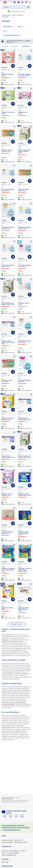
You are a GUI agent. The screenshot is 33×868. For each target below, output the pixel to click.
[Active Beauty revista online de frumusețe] (3, 862)
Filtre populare (8, 27)
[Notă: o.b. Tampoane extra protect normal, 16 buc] (4, 462)
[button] (30, 2)
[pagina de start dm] (5, 2)
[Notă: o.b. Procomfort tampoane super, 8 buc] (20, 348)
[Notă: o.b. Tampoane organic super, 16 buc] (20, 195)
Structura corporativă (13, 853)
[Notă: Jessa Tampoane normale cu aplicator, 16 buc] (4, 424)
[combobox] (16, 7)
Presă (3, 853)
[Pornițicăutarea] (28, 7)
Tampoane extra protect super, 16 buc (24, 419)
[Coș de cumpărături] (26, 2)
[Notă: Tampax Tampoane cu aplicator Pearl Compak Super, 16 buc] (4, 576)
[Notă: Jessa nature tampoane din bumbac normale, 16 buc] (20, 157)
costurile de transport (7, 799)
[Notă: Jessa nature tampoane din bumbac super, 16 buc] (4, 309)
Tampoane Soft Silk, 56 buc (7, 75)
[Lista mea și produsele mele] (19, 2)
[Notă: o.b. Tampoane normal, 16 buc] (20, 309)
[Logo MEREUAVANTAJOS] (7, 862)
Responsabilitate (14, 851)
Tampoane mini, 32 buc (23, 113)
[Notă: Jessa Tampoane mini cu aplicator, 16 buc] (4, 500)
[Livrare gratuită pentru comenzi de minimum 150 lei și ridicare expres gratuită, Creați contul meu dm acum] (16, 828)
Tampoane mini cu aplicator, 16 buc (7, 495)
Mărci (20, 27)
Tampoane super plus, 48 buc (8, 113)
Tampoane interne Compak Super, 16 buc (25, 495)
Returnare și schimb (21, 842)
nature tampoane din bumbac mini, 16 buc (24, 457)
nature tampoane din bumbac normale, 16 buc (24, 152)
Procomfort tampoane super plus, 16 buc (25, 75)
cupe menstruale (20, 701)
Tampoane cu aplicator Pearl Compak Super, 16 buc (8, 570)
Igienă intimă (5, 17)
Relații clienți (18, 840)
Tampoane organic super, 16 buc (24, 190)
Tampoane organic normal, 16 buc (7, 151)
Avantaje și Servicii (7, 840)
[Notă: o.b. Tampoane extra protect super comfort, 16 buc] (4, 348)
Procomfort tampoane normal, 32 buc (25, 228)
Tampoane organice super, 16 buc (7, 533)
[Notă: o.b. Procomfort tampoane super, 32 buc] (4, 271)
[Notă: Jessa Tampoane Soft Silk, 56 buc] (4, 80)
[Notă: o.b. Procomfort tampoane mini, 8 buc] (20, 386)
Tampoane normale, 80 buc (7, 609)
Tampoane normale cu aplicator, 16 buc (8, 419)
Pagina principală (6, 15)
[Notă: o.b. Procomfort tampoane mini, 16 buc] (20, 271)
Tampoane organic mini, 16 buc (7, 381)
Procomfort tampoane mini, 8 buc (25, 381)
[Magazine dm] (15, 2)
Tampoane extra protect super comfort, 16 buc (8, 342)
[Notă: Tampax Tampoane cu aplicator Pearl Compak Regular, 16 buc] (20, 576)
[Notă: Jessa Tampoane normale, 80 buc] (4, 614)
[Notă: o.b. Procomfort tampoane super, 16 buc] (4, 195)
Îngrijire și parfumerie (18, 15)
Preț (4, 31)
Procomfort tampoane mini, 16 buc (25, 266)
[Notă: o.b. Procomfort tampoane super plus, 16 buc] (20, 80)
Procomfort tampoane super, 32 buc (8, 266)
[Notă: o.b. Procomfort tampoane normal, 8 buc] (4, 233)
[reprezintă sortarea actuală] (25, 46)
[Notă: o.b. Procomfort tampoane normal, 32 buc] (20, 233)
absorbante (5, 640)
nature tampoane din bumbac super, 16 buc (8, 304)
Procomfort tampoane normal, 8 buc (8, 228)
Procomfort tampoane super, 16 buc (8, 190)
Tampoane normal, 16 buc (24, 304)
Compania (5, 851)
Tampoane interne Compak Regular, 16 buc (24, 533)
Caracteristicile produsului (11, 35)
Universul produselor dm (9, 855)
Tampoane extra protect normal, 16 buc (8, 457)
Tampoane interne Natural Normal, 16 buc (24, 609)
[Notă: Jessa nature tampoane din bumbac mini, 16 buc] (20, 462)
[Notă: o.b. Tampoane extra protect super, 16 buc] (20, 424)
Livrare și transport (7, 842)
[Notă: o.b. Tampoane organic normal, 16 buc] (4, 157)
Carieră (23, 851)
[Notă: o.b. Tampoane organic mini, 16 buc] (4, 386)
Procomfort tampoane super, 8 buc (25, 342)
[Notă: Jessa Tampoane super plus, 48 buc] (4, 118)
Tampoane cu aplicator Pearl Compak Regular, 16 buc (25, 570)
